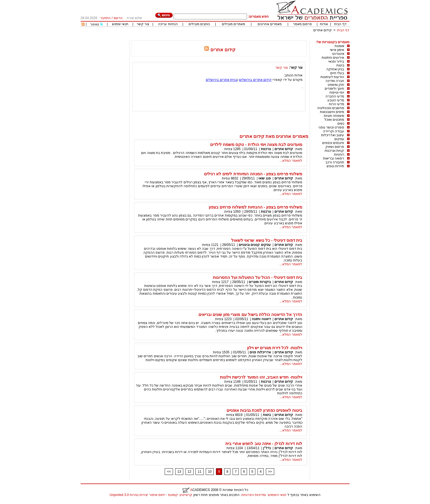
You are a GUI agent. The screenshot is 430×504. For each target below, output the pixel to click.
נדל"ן (267, 448)
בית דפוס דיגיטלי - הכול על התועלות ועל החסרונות (258, 277)
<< (169, 472)
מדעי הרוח (336, 104)
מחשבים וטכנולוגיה (331, 108)
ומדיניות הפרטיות (254, 495)
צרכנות (266, 149)
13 (179, 472)
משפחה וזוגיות (334, 116)
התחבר (105, 18)
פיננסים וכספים (333, 143)
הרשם (118, 18)
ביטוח (340, 65)
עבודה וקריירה (334, 131)
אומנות (339, 46)
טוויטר (95, 24)
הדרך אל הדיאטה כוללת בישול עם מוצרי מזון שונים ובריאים (250, 314)
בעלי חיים (337, 73)
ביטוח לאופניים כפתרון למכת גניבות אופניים (264, 410)
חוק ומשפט (336, 85)
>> (270, 472)
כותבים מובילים (199, 24)
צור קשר (143, 24)
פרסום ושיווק (335, 147)
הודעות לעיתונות (332, 77)
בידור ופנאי (336, 61)
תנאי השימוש (277, 495)
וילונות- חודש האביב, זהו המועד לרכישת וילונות (261, 377)
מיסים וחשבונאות (332, 112)
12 (189, 472)
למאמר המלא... (291, 161)
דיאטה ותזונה (261, 319)
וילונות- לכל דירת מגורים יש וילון (275, 348)
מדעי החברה (335, 96)
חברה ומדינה (335, 81)
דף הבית (340, 24)
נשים (341, 124)
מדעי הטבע (336, 100)
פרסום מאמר (302, 24)
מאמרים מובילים (233, 24)
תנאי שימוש (120, 24)
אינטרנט (338, 54)
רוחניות (339, 155)
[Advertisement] (249, 38)
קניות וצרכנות (334, 151)
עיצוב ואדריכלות (333, 135)
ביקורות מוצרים (260, 282)
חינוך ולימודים (334, 89)
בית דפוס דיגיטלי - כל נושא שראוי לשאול (267, 240)
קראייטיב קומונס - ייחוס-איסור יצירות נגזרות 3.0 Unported (151, 495)
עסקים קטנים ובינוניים (255, 245)
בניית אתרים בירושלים (222, 80)
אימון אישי (337, 50)
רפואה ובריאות (334, 158)
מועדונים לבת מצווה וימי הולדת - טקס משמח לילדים (256, 144)
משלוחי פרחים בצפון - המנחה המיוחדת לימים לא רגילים (253, 174)
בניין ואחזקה (335, 69)
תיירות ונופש (335, 166)
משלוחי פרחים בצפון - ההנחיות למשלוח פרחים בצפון (255, 207)
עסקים (339, 139)
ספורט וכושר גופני (331, 127)
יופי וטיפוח (337, 92)
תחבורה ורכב (335, 162)
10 (210, 472)
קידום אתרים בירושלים (255, 80)
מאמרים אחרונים (270, 24)
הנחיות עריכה (168, 24)
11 (199, 472)
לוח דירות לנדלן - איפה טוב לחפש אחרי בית (264, 443)
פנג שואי (264, 178)
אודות (324, 24)
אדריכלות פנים (260, 352)
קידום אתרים (323, 30)
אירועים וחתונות (333, 58)
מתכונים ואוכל (334, 120)
